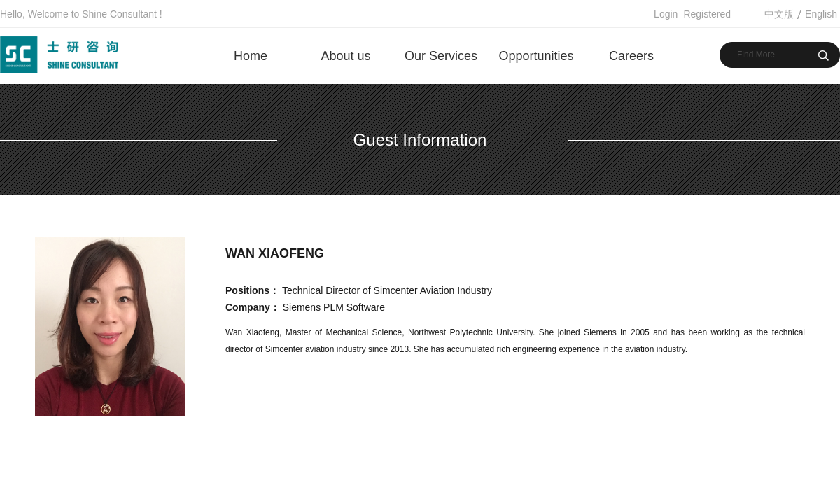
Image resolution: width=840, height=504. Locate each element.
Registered (707, 14)
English (821, 14)
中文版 (779, 14)
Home (251, 56)
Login (666, 14)
